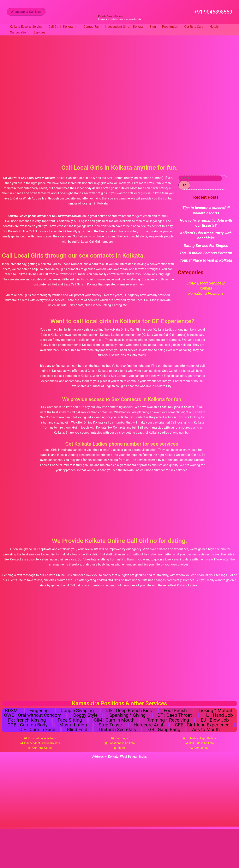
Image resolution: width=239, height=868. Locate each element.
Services (39, 32)
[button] (26, 12)
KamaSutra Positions (206, 293)
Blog (153, 27)
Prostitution (170, 27)
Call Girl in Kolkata (63, 27)
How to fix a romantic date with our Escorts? (206, 223)
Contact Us (91, 27)
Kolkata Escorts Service (111, 16)
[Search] (184, 185)
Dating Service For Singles (206, 246)
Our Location (19, 32)
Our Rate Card (194, 27)
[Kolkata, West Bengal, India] (120, 798)
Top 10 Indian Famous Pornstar (206, 253)
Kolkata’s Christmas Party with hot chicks (206, 235)
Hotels (214, 27)
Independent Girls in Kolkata (124, 27)
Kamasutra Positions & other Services (119, 703)
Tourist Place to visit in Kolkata (206, 260)
